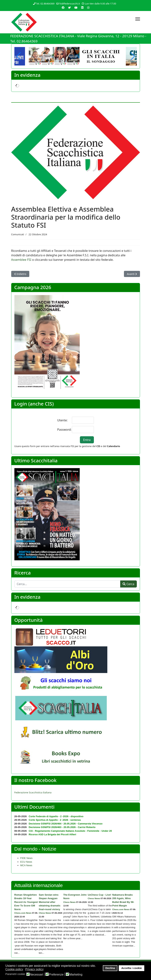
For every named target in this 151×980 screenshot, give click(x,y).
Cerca (128, 584)
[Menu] (138, 19)
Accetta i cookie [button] (132, 968)
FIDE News (27, 858)
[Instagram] (88, 8)
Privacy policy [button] (35, 969)
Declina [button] (110, 968)
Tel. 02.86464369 (45, 4)
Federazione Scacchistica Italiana (33, 792)
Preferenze (56, 975)
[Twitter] (69, 8)
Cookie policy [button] (14, 969)
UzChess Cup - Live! (99, 895)
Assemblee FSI (21, 260)
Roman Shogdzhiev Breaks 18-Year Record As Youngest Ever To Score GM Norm (26, 902)
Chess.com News (23, 913)
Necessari (36, 975)
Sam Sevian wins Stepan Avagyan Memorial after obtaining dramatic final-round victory (50, 902)
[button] (132, 56)
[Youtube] (76, 8)
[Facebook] (63, 8)
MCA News (26, 865)
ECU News (26, 862)
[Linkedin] (82, 8)
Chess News (45, 913)
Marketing (76, 975)
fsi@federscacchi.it (70, 4)
